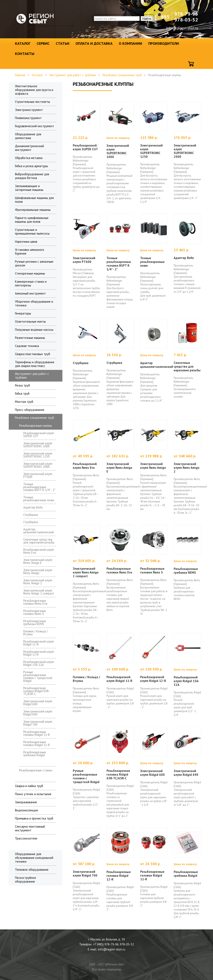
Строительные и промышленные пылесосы (32, 232)
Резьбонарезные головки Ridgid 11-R (37, 743)
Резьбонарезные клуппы (35, 426)
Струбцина (31, 515)
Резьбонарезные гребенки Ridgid (35, 754)
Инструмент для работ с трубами (73, 75)
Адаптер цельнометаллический (38, 531)
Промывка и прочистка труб (34, 818)
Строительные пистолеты (32, 102)
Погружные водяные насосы (34, 330)
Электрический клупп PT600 (38, 475)
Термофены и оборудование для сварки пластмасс (35, 364)
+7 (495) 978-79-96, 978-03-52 (113, 944)
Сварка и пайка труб (29, 786)
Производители (164, 43)
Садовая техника (27, 346)
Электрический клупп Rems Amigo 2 (38, 582)
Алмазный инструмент (30, 293)
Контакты (25, 54)
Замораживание (26, 802)
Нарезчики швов (26, 242)
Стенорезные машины (30, 273)
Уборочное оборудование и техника (34, 303)
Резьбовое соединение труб (122, 75)
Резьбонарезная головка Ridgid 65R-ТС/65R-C (37, 691)
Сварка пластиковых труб (33, 354)
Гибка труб (22, 394)
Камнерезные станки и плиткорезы (31, 283)
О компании (130, 43)
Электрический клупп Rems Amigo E (38, 561)
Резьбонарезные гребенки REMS (35, 622)
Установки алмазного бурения (30, 252)
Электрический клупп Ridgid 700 (38, 723)
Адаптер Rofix (33, 507)
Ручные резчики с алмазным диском (34, 263)
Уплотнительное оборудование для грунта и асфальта (34, 90)
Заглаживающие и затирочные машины (29, 188)
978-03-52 (186, 20)
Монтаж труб (24, 402)
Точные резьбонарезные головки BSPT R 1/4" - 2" (39, 487)
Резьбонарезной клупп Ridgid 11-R (39, 643)
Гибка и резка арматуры (31, 166)
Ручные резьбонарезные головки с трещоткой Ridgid (38, 676)
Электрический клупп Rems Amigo (38, 571)
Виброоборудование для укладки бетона (32, 176)
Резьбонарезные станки (36, 770)
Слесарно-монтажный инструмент (30, 828)
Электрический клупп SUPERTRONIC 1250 (38, 455)
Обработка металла (29, 158)
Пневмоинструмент (28, 118)
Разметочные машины (30, 338)
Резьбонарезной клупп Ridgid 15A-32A (39, 663)
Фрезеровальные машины (33, 210)
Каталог (23, 43)
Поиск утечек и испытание (33, 794)
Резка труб (22, 385)
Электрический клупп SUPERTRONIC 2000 (38, 465)
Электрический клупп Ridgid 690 (38, 713)
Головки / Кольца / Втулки (35, 633)
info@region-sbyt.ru (182, 28)
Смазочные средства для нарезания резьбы (39, 541)
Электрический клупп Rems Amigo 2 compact (39, 592)
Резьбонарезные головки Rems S (35, 612)
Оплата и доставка (94, 43)
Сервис (43, 43)
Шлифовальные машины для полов (34, 200)
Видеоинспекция (26, 810)
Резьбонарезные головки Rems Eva (35, 602)
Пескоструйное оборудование (25, 880)
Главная (20, 75)
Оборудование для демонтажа (28, 136)
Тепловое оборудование (32, 870)
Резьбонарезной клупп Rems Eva (39, 551)
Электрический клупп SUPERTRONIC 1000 (38, 445)
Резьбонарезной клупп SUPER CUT (39, 435)
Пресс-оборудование (30, 410)
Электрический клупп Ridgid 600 (38, 703)
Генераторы (23, 313)
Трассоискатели (26, 838)
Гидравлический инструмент (35, 126)
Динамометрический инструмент (29, 148)
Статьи (63, 43)
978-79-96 (186, 14)
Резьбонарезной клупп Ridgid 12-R (39, 653)
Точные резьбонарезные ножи (39, 499)
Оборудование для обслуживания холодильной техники (34, 858)
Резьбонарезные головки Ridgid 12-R (37, 733)
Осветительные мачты (30, 321)
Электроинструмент (29, 110)
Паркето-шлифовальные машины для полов (32, 220)
